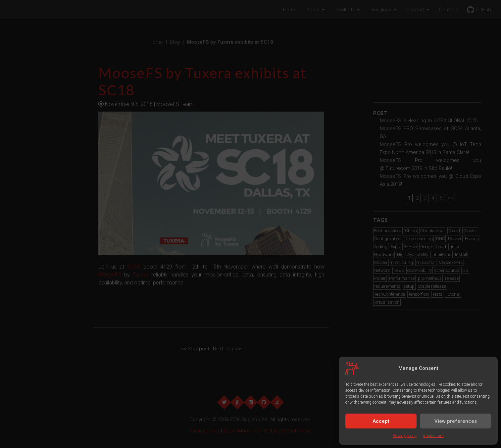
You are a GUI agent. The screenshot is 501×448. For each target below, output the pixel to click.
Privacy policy (405, 436)
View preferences (456, 421)
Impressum (433, 436)
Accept (381, 421)
